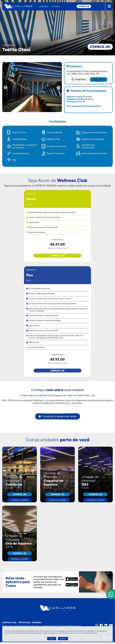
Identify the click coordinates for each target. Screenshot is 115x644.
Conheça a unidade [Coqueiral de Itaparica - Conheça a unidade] (57, 501)
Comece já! (97, 45)
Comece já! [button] (84, 6)
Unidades (44, 6)
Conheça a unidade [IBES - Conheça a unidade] (95, 501)
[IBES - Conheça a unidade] (95, 476)
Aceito (52, 639)
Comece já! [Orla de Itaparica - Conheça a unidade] (20, 555)
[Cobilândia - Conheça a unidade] (20, 476)
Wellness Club (9, 624)
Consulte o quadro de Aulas (59, 417)
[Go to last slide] (5, 88)
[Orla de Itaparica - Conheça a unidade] (20, 535)
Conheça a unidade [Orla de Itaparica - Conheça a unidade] (20, 561)
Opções (63, 639)
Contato (56, 6)
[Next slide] (59, 88)
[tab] (25, 111)
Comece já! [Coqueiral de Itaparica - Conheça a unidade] (57, 496)
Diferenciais (25, 624)
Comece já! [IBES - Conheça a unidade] (95, 496)
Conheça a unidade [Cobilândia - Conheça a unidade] (20, 501)
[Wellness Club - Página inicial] (18, 6)
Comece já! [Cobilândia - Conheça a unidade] (20, 496)
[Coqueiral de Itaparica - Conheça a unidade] (57, 481)
